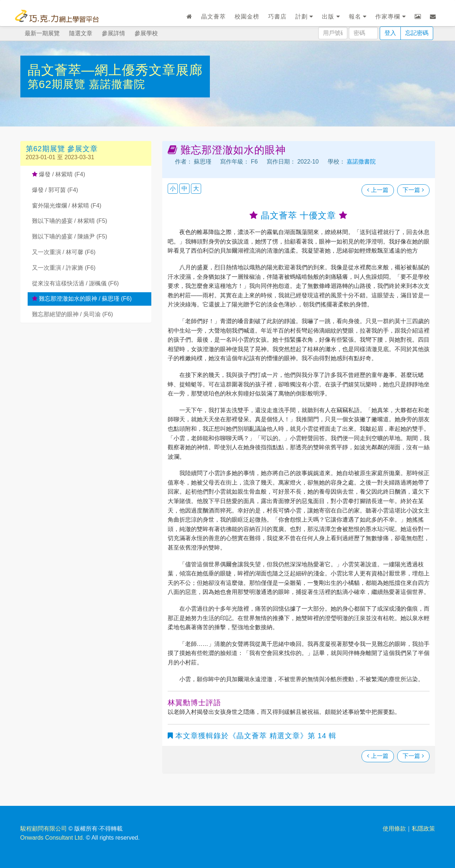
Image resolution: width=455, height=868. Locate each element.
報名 (358, 17)
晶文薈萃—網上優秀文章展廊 (115, 70)
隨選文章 (81, 33)
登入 (390, 33)
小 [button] (173, 188)
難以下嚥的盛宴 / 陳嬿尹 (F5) (70, 236)
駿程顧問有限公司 (44, 829)
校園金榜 (247, 17)
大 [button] (196, 188)
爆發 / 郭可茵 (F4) (55, 190)
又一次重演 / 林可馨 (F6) (64, 252)
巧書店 (277, 17)
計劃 (304, 17)
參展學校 (146, 33)
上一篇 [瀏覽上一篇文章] (378, 190)
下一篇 (413, 190)
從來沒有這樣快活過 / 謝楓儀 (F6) (75, 283)
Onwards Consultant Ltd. (52, 838)
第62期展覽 (58, 84)
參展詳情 (113, 33)
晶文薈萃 (213, 17)
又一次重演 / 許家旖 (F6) (64, 268)
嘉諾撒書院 (117, 84)
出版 (331, 17)
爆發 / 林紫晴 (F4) (59, 174)
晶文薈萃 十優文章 (298, 215)
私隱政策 (423, 829)
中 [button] (184, 188)
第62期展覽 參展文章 (62, 149)
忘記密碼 (417, 33)
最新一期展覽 (42, 33)
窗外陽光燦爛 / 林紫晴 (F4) (67, 206)
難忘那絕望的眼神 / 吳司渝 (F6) (73, 314)
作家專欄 (390, 17)
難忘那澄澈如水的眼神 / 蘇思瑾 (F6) (82, 299)
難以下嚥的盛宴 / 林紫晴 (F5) (70, 221)
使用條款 (394, 829)
